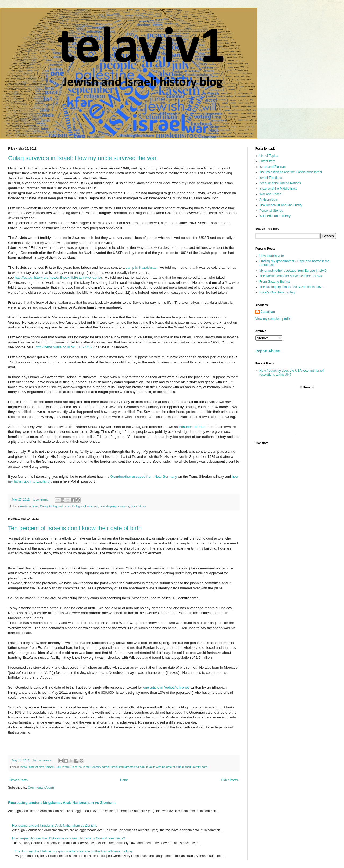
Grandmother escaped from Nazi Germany (143, 476)
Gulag (44, 506)
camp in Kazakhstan (142, 268)
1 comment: (41, 499)
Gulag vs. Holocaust (85, 506)
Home (124, 780)
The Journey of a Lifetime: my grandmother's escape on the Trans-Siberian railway (74, 851)
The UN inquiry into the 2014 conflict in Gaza (291, 287)
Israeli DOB (53, 767)
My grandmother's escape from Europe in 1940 (293, 271)
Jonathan (268, 312)
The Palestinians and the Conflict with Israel (291, 172)
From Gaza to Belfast (275, 282)
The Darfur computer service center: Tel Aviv (291, 276)
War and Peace (270, 194)
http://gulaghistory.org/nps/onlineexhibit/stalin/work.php (58, 277)
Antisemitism (268, 200)
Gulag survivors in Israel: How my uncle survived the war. (83, 158)
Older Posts (229, 780)
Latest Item (267, 161)
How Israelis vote (272, 256)
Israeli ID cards (72, 767)
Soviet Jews (138, 506)
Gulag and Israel (60, 506)
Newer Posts (19, 780)
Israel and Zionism (273, 167)
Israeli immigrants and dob (128, 767)
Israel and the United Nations (280, 183)
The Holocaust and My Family (281, 205)
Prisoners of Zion (192, 427)
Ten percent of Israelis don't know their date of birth (75, 528)
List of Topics (269, 156)
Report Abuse (268, 351)
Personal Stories (271, 211)
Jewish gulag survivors (114, 506)
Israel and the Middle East (278, 189)
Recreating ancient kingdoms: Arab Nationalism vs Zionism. (62, 803)
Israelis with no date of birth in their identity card (177, 767)
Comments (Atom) (41, 788)
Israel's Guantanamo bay (277, 292)
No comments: (43, 760)
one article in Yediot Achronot (166, 687)
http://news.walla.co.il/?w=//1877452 (64, 347)
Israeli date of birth (32, 767)
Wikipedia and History (275, 216)
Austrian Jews (29, 506)
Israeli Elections (271, 178)
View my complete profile (273, 319)
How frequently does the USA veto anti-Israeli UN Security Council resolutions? (69, 838)
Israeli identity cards (96, 767)
